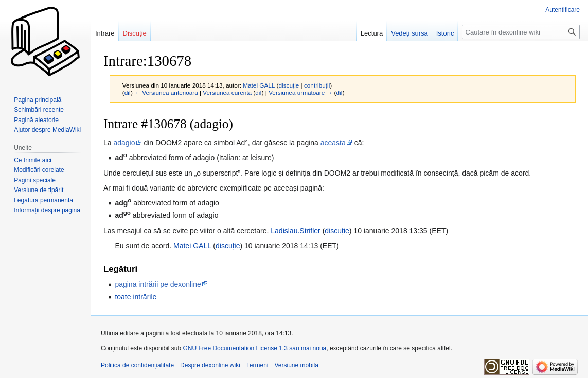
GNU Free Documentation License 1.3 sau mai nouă (254, 348)
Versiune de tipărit (39, 190)
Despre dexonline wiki (210, 365)
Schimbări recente (39, 110)
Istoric (445, 33)
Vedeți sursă (409, 33)
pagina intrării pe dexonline (158, 284)
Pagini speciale (35, 180)
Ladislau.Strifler (296, 231)
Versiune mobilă (297, 365)
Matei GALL (192, 246)
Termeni (257, 365)
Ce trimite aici (33, 160)
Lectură (372, 33)
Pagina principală (38, 100)
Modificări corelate (39, 170)
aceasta (333, 143)
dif (128, 92)
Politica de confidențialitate (137, 365)
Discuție (135, 33)
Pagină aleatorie (36, 120)
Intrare (105, 33)
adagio (124, 143)
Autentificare (563, 10)
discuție (289, 85)
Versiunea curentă (227, 92)
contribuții (317, 85)
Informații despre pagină (47, 210)
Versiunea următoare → (300, 92)
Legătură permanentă (43, 200)
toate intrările (136, 297)
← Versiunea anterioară (166, 92)
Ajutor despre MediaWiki (47, 130)
